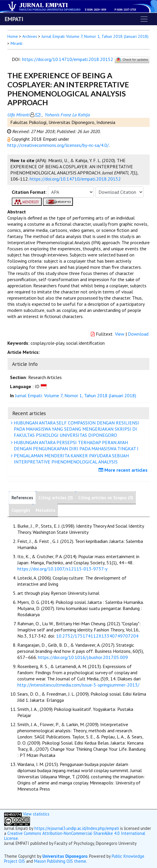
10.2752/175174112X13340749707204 (97, 636)
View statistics (36, 814)
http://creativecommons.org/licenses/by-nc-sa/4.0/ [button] (58, 145)
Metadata (45, 510)
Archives (30, 36)
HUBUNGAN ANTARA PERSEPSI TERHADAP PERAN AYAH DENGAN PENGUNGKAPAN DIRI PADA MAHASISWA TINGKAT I (75, 445)
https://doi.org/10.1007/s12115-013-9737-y (62, 569)
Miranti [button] (16, 43)
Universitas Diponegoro (65, 856)
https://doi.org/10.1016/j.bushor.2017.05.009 (83, 657)
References (22, 498)
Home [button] (13, 36)
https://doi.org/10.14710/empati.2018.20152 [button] (75, 179)
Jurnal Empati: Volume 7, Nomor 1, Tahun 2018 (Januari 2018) (95, 36)
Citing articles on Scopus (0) (106, 498)
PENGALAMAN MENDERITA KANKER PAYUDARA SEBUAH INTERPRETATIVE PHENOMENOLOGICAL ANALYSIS (71, 459)
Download (138, 334)
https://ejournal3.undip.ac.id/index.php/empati (77, 828)
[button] (9, 139)
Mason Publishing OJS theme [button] (60, 861)
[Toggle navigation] (144, 19)
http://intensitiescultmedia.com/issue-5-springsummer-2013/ (78, 685)
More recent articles (124, 470)
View (120, 334)
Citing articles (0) (56, 498)
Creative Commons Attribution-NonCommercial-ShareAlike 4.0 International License (75, 836)
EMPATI (14, 19)
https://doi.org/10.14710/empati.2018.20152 (68, 59)
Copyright (21, 510)
